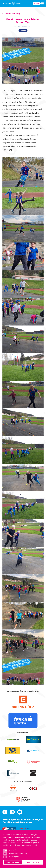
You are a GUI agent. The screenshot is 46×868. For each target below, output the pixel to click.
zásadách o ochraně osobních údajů (23, 845)
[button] (5, 850)
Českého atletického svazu (17, 822)
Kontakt (37, 3)
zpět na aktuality (12, 14)
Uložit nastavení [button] (13, 862)
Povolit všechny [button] (33, 862)
